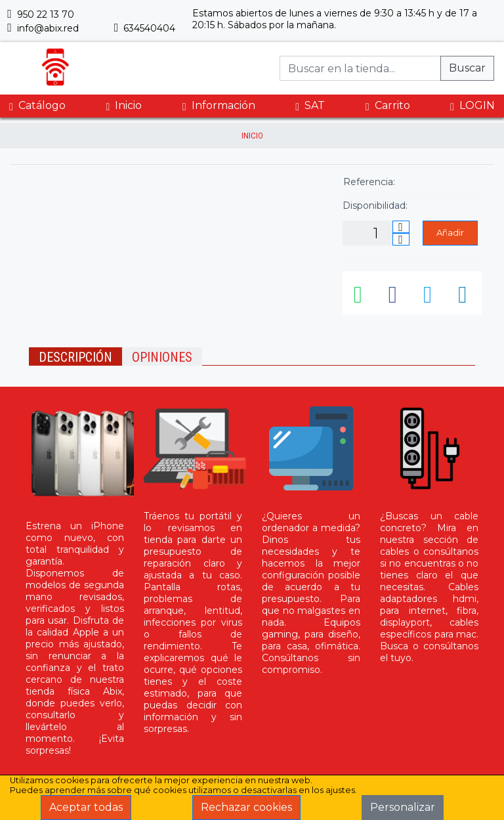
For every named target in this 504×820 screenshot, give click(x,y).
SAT (310, 106)
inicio (252, 136)
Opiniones (162, 357)
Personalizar (403, 807)
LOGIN (472, 106)
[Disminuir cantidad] (401, 239)
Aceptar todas (86, 807)
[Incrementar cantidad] (401, 227)
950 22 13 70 (41, 14)
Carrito (388, 106)
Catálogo (37, 106)
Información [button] (219, 105)
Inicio (124, 106)
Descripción (75, 357)
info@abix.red (43, 28)
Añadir (450, 232)
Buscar (467, 68)
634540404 (145, 28)
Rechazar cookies (246, 807)
